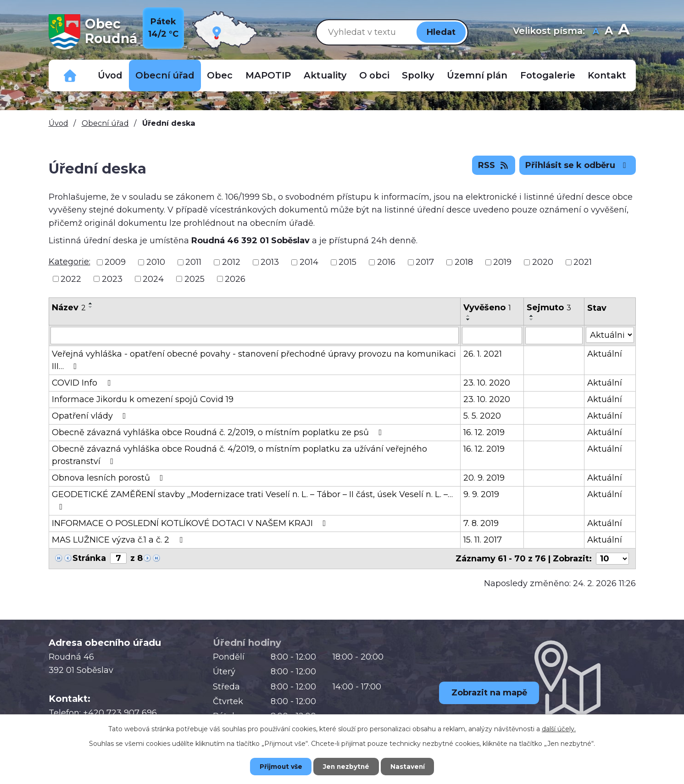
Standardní (609, 32)
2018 (464, 262)
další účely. (559, 728)
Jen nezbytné (346, 766)
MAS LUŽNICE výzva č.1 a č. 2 (119, 540)
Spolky (418, 75)
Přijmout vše (278, 766)
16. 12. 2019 (484, 432)
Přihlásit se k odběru (578, 165)
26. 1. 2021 (483, 354)
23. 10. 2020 (487, 383)
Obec (220, 75)
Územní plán (477, 75)
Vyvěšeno (487, 308)
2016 (386, 262)
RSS (494, 165)
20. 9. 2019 (484, 478)
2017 (425, 262)
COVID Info (83, 383)
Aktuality (325, 75)
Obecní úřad (165, 75)
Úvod (110, 75)
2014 (309, 262)
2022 (71, 279)
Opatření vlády (91, 416)
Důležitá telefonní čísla (70, 76)
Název (69, 308)
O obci (374, 75)
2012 (231, 262)
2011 (193, 262)
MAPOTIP (268, 75)
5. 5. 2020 (482, 416)
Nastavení (411, 766)
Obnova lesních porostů (109, 478)
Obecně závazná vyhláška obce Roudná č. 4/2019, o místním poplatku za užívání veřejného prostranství (239, 455)
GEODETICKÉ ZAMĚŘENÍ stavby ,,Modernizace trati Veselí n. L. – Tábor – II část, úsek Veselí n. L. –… (252, 500)
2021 (583, 262)
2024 (153, 279)
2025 (195, 279)
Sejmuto (549, 308)
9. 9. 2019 (481, 494)
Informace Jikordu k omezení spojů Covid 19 (143, 399)
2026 (235, 279)
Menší (596, 32)
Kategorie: (70, 262)
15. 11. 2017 (483, 540)
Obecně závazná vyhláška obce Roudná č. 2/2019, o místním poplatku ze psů (219, 432)
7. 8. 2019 (481, 523)
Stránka (89, 558)
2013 (270, 262)
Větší (624, 32)
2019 (502, 262)
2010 (156, 262)
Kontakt (607, 75)
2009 (115, 262)
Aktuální (605, 354)
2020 (543, 262)
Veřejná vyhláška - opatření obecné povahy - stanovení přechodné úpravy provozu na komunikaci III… (254, 360)
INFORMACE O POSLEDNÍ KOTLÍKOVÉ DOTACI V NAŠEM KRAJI (191, 523)
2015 (348, 262)
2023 (112, 279)
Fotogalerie (548, 75)
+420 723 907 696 (120, 713)
